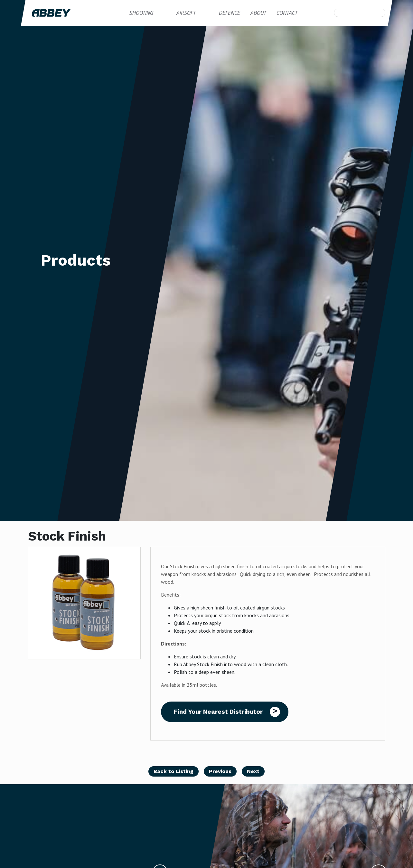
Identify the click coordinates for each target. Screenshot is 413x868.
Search (338, 13)
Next (253, 771)
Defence (229, 13)
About (258, 13)
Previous (220, 771)
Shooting (141, 13)
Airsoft (186, 13)
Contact (287, 13)
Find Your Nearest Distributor (218, 712)
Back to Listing (174, 771)
